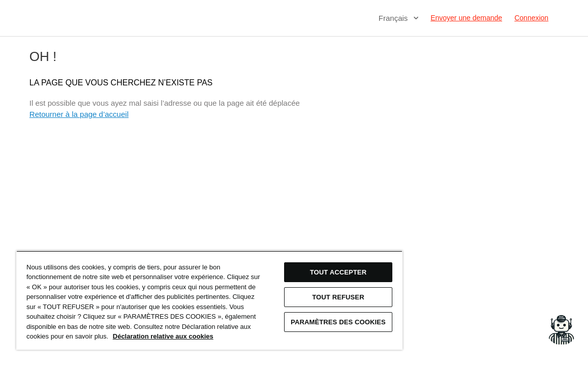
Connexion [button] (531, 18)
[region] (187, 295)
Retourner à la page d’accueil (79, 114)
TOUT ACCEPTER (300, 262)
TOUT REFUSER (300, 287)
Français (394, 18)
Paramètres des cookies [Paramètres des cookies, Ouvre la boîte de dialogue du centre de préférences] (300, 315)
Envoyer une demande (466, 18)
